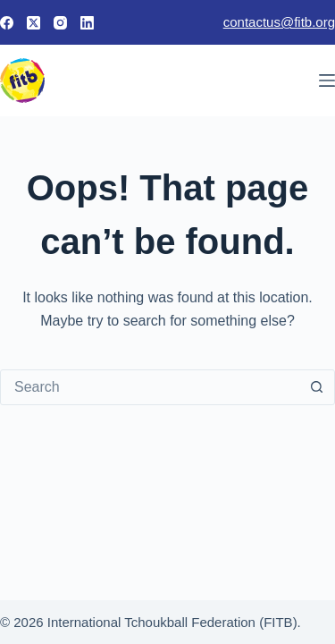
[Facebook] (7, 23)
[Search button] (316, 387)
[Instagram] (60, 23)
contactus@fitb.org (279, 22)
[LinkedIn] (87, 23)
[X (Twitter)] (33, 23)
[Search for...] (150, 387)
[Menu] (327, 80)
